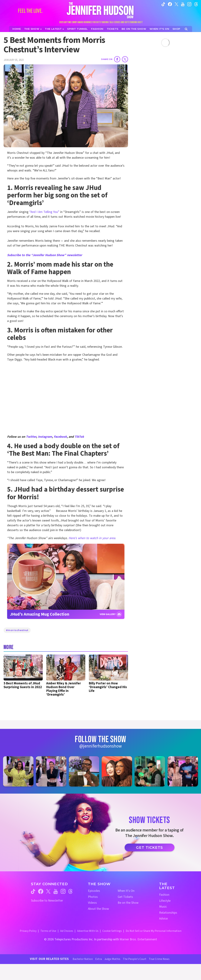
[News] (54, 29)
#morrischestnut (17, 630)
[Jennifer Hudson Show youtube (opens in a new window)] (183, 4)
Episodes (94, 891)
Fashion (164, 895)
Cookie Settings (112, 931)
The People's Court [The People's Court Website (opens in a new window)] (135, 959)
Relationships (168, 913)
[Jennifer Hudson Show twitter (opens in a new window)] (177, 4)
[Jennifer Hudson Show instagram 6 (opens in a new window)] (183, 771)
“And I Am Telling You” (44, 212)
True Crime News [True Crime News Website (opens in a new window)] (159, 959)
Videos (92, 903)
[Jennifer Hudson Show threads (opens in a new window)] (70, 891)
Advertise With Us (88, 931)
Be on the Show (128, 903)
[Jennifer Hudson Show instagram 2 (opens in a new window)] (51, 771)
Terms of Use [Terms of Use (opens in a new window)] (48, 931)
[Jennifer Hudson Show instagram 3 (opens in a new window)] (84, 771)
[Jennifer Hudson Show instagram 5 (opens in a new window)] (150, 771)
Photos (93, 897)
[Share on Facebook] (117, 59)
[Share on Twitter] (125, 59)
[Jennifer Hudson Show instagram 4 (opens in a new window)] (117, 771)
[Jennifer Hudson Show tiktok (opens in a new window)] (163, 4)
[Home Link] (101, 10)
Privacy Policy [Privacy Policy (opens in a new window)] (28, 931)
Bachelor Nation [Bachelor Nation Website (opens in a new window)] (83, 959)
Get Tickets (149, 847)
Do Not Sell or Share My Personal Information (154, 931)
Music (163, 907)
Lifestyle (165, 901)
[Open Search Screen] (186, 29)
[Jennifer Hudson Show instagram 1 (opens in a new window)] (18, 771)
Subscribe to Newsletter (47, 901)
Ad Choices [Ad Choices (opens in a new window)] (67, 931)
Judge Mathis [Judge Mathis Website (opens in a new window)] (112, 959)
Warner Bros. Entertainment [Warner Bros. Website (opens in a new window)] (138, 939)
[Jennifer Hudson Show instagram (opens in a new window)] (189, 4)
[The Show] (33, 29)
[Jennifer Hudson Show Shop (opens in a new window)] (177, 29)
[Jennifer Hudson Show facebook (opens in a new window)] (170, 4)
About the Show (98, 909)
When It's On (126, 891)
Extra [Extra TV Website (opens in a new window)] (99, 959)
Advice (163, 919)
